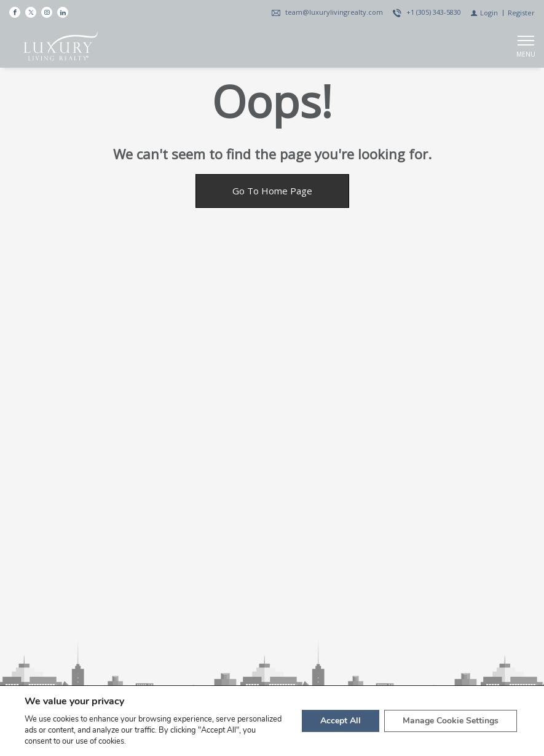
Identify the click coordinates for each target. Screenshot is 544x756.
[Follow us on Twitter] (31, 12)
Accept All (341, 721)
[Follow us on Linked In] (63, 12)
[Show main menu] (526, 46)
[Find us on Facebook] (15, 12)
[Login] (484, 13)
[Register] (521, 13)
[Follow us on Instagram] (47, 12)
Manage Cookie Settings (451, 721)
